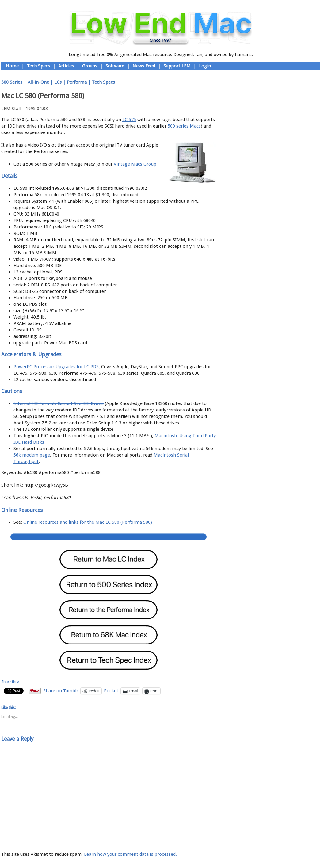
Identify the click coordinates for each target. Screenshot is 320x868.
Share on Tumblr (61, 691)
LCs (58, 82)
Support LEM (177, 66)
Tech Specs (38, 66)
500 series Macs (184, 126)
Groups (90, 66)
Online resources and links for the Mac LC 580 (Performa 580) (88, 522)
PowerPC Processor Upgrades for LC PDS (56, 367)
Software (115, 66)
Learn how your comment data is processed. (130, 854)
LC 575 (129, 120)
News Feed (144, 66)
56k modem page (32, 455)
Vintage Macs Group (135, 164)
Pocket (111, 691)
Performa (77, 82)
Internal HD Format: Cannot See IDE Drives (59, 403)
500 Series (12, 82)
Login (205, 66)
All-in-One (38, 82)
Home (12, 66)
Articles (66, 66)
